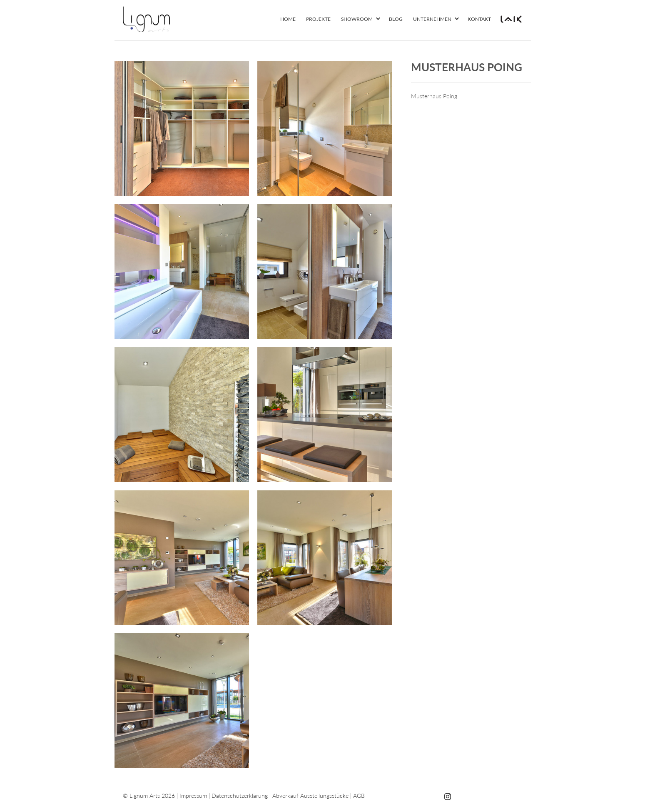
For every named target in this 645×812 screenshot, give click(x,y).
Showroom (357, 19)
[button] (378, 19)
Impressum (193, 796)
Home (288, 19)
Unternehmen (432, 19)
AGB (359, 796)
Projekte (318, 19)
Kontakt (479, 19)
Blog (396, 19)
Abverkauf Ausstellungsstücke (310, 796)
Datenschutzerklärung (240, 796)
